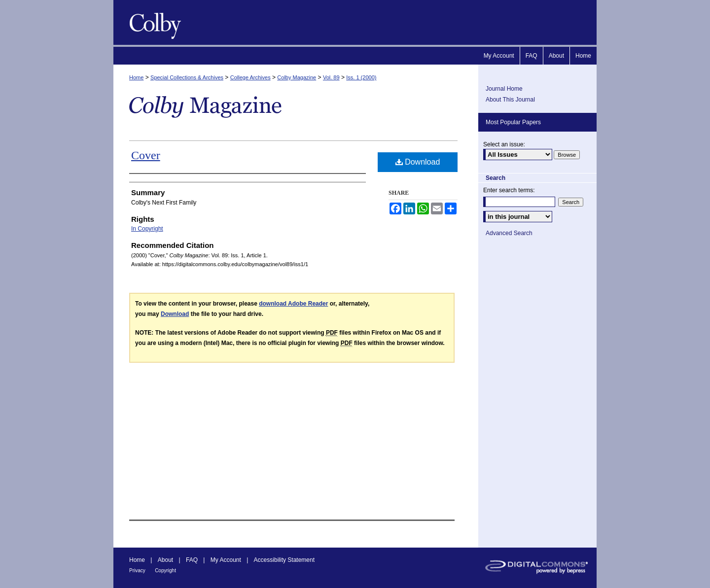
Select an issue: (504, 144)
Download (418, 162)
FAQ (192, 560)
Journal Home (504, 89)
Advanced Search (509, 233)
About (165, 560)
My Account (226, 560)
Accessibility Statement (284, 560)
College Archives (250, 77)
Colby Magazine (153, 22)
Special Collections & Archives (187, 77)
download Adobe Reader (293, 304)
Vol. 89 (331, 77)
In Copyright (147, 229)
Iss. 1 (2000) (361, 77)
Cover (146, 155)
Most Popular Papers (513, 122)
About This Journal (510, 100)
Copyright (165, 571)
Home (136, 77)
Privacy (137, 571)
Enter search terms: (509, 190)
